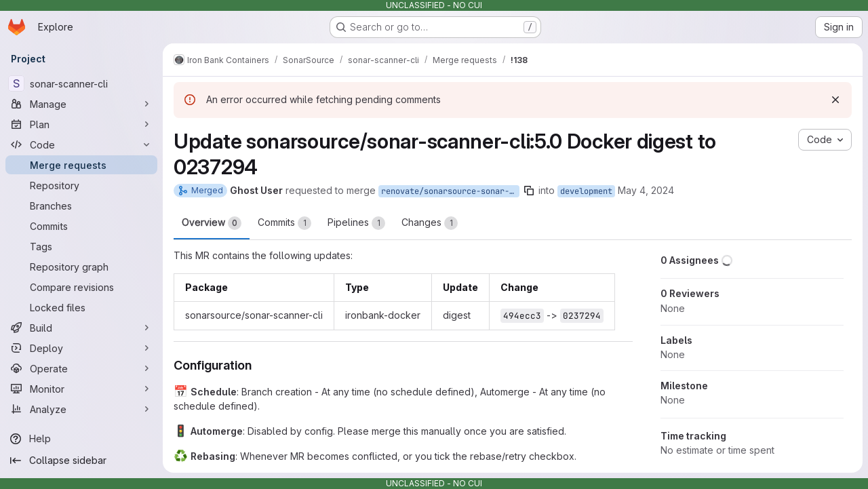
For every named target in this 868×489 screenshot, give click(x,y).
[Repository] (81, 185)
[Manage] (81, 104)
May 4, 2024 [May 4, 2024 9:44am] (646, 190)
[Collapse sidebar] (81, 461)
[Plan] (81, 124)
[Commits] (81, 226)
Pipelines (356, 223)
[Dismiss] (835, 100)
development (586, 191)
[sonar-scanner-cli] (81, 83)
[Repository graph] (81, 267)
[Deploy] (81, 348)
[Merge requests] (81, 165)
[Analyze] (81, 409)
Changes (430, 223)
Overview (212, 223)
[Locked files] (81, 307)
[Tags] (81, 246)
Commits (284, 223)
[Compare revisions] (81, 287)
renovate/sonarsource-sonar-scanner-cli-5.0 (450, 191)
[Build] (81, 328)
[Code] (81, 144)
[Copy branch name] (529, 191)
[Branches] (81, 206)
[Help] (81, 439)
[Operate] (81, 368)
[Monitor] (81, 389)
